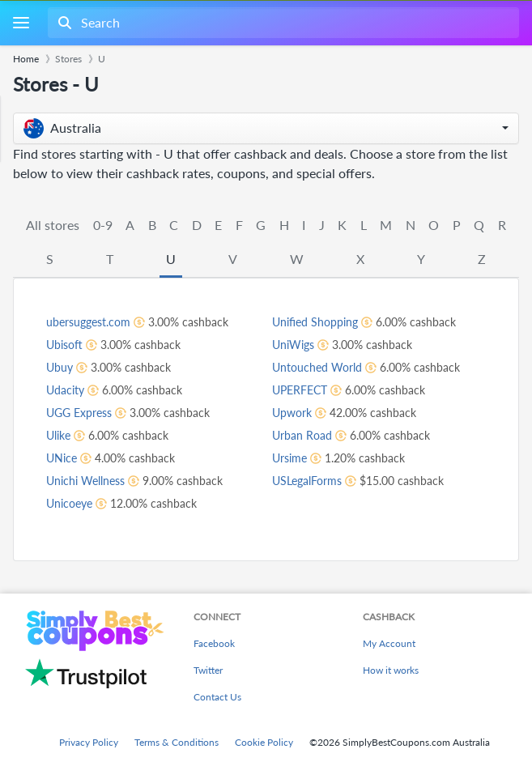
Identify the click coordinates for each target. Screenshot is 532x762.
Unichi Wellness (85, 481)
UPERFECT (300, 390)
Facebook (214, 643)
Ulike (58, 435)
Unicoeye (69, 503)
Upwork (292, 413)
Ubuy (60, 367)
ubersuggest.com (88, 322)
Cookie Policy (264, 742)
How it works (391, 670)
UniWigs (293, 345)
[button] (266, 128)
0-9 (103, 225)
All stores (53, 225)
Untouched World (317, 367)
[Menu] (21, 23)
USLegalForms (307, 481)
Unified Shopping (315, 322)
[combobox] (282, 23)
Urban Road (302, 435)
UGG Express (79, 413)
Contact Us (217, 697)
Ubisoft (64, 345)
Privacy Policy (89, 742)
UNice (62, 458)
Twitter (208, 670)
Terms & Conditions (177, 742)
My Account (389, 643)
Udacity (65, 390)
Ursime (289, 458)
